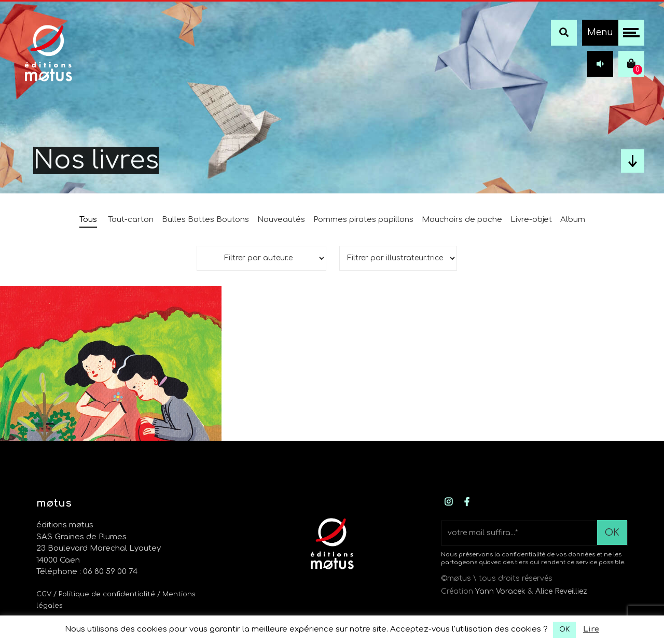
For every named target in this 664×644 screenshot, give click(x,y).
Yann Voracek (500, 591)
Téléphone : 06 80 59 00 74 (87, 572)
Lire (591, 629)
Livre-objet (531, 220)
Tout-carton (131, 220)
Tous (88, 220)
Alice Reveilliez (561, 591)
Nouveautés (281, 220)
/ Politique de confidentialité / (108, 594)
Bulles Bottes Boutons (205, 220)
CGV (44, 594)
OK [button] (564, 629)
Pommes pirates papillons (363, 220)
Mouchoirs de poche (462, 220)
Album (573, 220)
